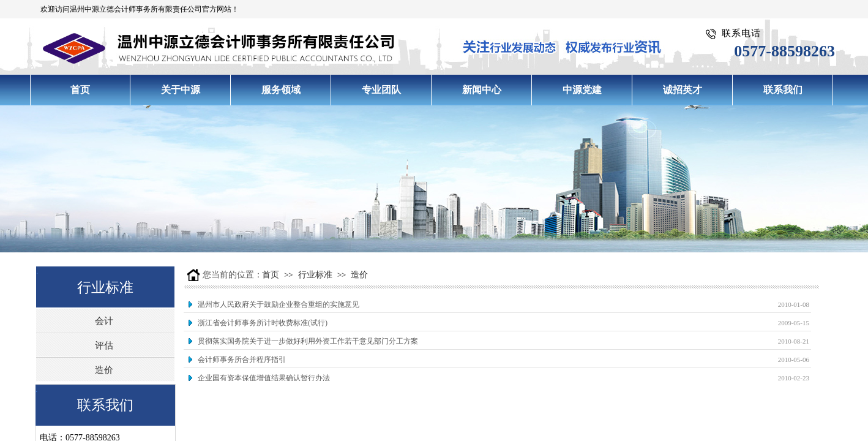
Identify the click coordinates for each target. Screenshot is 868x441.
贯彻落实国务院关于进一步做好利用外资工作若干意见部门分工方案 (308, 341)
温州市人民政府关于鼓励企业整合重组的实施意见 (279, 304)
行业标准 (315, 275)
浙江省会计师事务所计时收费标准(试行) (263, 323)
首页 (271, 275)
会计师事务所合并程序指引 (242, 360)
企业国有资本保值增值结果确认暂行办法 (264, 378)
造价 (359, 275)
